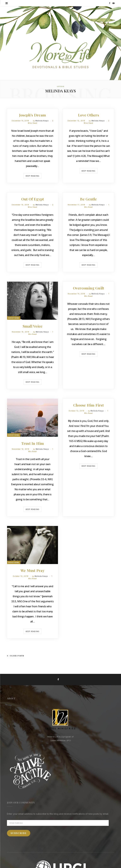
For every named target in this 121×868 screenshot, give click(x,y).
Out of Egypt (33, 199)
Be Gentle (88, 199)
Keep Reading (33, 176)
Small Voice (33, 326)
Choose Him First (88, 405)
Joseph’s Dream (33, 115)
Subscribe (19, 833)
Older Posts (16, 656)
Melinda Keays (42, 121)
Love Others (88, 115)
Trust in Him (33, 443)
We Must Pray (33, 570)
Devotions (14, 318)
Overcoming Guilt (89, 288)
